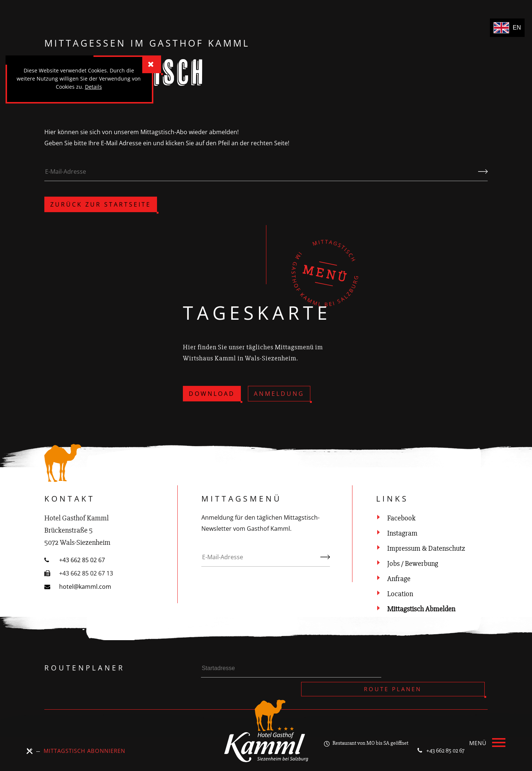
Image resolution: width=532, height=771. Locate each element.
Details (93, 87)
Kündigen (483, 177)
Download (212, 394)
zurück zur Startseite (101, 204)
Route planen (442, 670)
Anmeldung (279, 394)
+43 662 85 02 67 (435, 739)
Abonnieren (325, 563)
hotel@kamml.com (78, 587)
